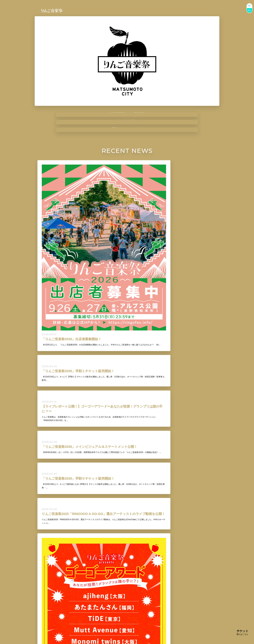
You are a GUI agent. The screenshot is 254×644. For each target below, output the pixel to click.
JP (249, 6)
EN (249, 10)
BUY (119, 606)
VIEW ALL (127, 432)
